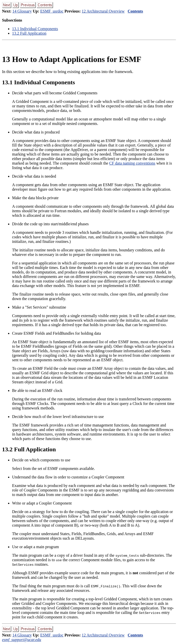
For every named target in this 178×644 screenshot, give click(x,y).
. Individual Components (35, 29)
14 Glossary (22, 11)
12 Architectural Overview (103, 11)
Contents (135, 11)
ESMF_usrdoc (52, 11)
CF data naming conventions (132, 163)
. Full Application (29, 33)
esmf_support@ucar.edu (22, 640)
